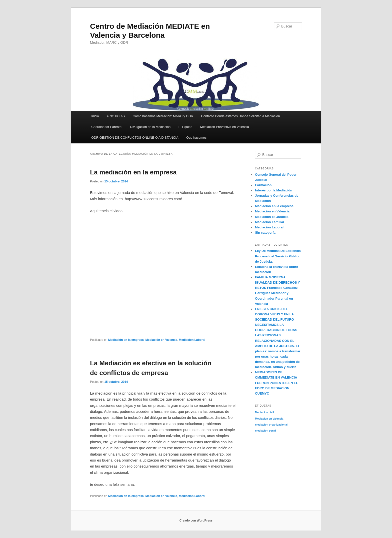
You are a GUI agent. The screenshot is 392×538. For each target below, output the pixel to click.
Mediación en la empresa (126, 340)
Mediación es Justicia (272, 217)
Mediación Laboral (192, 340)
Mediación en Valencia (161, 340)
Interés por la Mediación (274, 190)
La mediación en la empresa (133, 172)
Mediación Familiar (270, 222)
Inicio (95, 116)
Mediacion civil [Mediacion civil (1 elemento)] (264, 412)
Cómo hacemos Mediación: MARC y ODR (163, 116)
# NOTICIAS (116, 116)
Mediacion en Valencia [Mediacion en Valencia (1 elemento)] (269, 419)
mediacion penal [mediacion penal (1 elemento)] (265, 431)
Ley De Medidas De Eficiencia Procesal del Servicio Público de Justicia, (278, 256)
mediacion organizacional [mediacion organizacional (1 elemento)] (271, 425)
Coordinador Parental (107, 127)
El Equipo (185, 127)
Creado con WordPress (196, 521)
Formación (263, 185)
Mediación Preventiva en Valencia (225, 127)
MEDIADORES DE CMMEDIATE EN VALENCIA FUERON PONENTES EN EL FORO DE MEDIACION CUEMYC (276, 383)
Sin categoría (265, 233)
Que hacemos (196, 138)
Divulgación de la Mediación (150, 127)
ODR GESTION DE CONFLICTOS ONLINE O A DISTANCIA (135, 138)
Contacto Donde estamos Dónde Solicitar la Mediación (240, 116)
